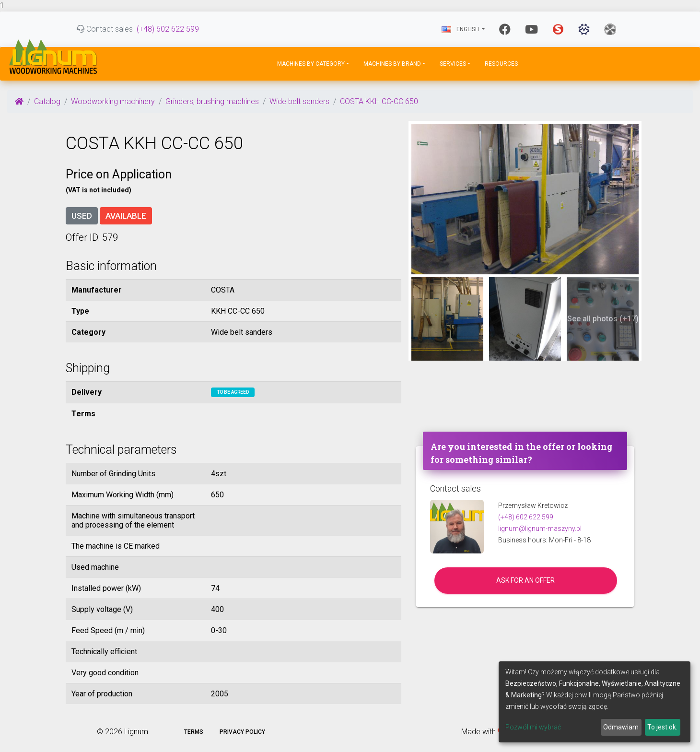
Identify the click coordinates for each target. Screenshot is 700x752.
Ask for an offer (525, 580)
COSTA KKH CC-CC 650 (379, 101)
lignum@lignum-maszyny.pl (540, 529)
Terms (194, 732)
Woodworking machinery (113, 101)
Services (453, 64)
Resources (501, 64)
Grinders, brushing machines (212, 101)
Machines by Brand (392, 64)
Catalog (47, 101)
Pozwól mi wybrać (533, 727)
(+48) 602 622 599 (168, 29)
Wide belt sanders (299, 101)
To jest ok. (662, 727)
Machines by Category (311, 64)
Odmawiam (621, 727)
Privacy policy (242, 732)
